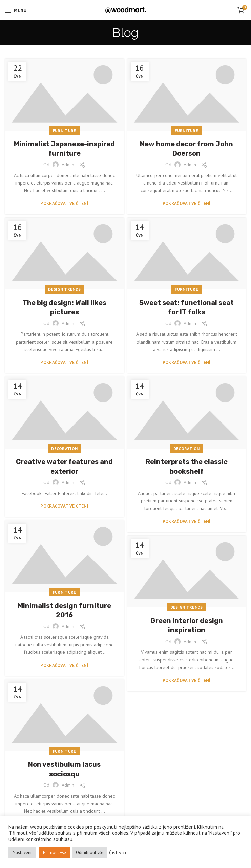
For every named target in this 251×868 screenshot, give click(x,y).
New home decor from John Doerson (186, 149)
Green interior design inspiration (187, 625)
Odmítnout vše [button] (90, 853)
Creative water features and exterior (64, 466)
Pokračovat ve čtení (64, 204)
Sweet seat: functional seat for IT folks (186, 307)
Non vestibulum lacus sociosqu (64, 769)
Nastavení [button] (22, 853)
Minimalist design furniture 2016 (64, 610)
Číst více (118, 853)
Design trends (64, 289)
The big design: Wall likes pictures (64, 307)
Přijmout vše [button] (55, 853)
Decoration (64, 448)
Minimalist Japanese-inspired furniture (64, 149)
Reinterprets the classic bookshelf (187, 466)
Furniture (65, 131)
